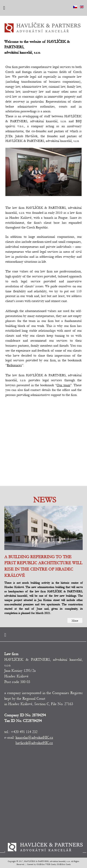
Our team (63, 385)
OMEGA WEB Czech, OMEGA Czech (54, 864)
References (14, 365)
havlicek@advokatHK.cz (34, 743)
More (75, 621)
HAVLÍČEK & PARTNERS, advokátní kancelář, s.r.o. (47, 861)
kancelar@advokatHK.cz (34, 737)
